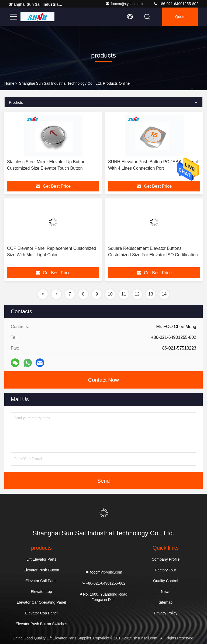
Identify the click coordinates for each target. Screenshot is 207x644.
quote (180, 17)
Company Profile (166, 559)
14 (164, 294)
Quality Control (166, 581)
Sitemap (166, 602)
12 (137, 294)
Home (9, 83)
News (166, 592)
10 (110, 294)
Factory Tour (166, 570)
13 (151, 294)
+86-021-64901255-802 (176, 4)
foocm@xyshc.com (124, 4)
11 (124, 294)
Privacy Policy (166, 613)
